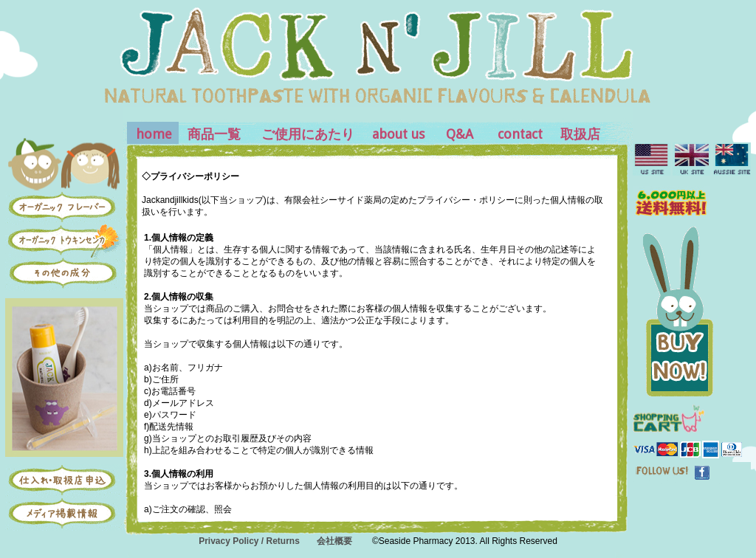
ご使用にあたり (308, 134)
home (154, 134)
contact (520, 134)
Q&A (460, 134)
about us (398, 134)
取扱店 (580, 134)
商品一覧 (214, 134)
